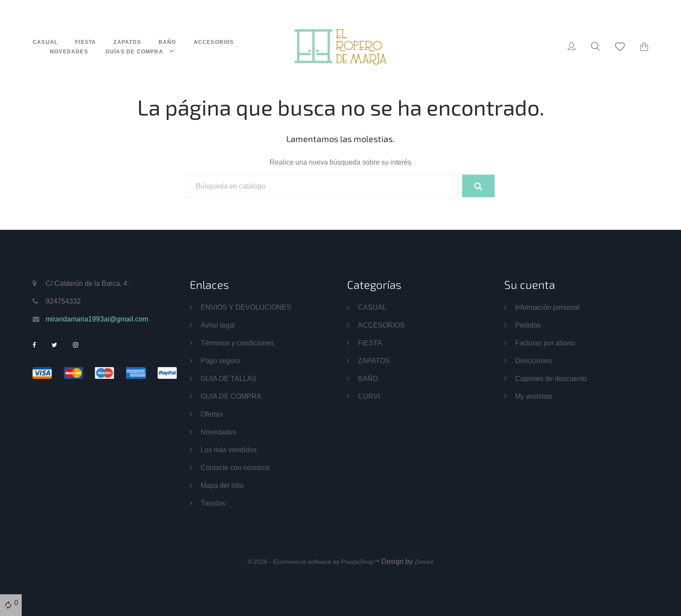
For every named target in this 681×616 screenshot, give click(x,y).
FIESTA (86, 42)
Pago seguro (220, 361)
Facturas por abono (545, 343)
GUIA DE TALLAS (229, 378)
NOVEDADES (69, 51)
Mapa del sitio (222, 485)
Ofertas (212, 414)
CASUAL (45, 42)
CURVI (369, 396)
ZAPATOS (127, 42)
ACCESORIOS (214, 42)
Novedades (218, 432)
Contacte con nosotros (235, 467)
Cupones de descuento (551, 378)
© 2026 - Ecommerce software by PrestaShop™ (314, 562)
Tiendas (213, 503)
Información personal (547, 307)
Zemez (424, 562)
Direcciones (534, 361)
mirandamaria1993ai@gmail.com (97, 319)
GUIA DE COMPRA (231, 396)
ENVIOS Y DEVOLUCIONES (246, 307)
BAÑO (167, 42)
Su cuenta (530, 284)
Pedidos (528, 325)
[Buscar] (323, 186)
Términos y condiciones (237, 343)
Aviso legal (218, 325)
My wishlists (534, 396)
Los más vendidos (229, 450)
